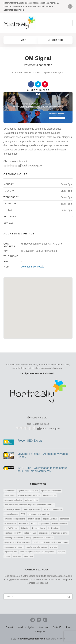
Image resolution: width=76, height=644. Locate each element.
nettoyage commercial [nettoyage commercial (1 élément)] (14, 538)
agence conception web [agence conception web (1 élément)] (51, 491)
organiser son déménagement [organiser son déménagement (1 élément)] (17, 542)
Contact (9, 627)
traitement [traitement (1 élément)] (17, 556)
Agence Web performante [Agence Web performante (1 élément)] (29, 495)
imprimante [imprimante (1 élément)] (44, 523)
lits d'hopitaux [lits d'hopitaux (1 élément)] (54, 528)
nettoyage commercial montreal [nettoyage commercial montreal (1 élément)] (40, 538)
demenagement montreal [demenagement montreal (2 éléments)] (39, 514)
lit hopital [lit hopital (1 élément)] (25, 528)
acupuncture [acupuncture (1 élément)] (10, 491)
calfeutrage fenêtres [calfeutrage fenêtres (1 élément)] (31, 509)
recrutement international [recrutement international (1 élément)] (37, 547)
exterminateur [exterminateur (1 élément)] (10, 523)
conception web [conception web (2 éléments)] (11, 514)
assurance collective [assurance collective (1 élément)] (13, 500)
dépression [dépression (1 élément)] (65, 519)
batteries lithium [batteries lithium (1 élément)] (31, 500)
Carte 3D (57, 627)
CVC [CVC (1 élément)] (23, 514)
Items (38, 73)
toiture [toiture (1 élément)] (7, 556)
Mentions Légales (26, 627)
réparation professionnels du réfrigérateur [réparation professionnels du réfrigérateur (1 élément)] (38, 552)
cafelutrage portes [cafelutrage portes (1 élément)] (12, 509)
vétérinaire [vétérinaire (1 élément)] (29, 556)
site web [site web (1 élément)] (62, 552)
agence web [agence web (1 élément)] (10, 495)
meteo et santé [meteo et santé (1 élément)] (30, 533)
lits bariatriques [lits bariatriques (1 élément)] (38, 528)
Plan (68, 627)
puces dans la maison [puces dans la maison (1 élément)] (14, 547)
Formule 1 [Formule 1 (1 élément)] (24, 523)
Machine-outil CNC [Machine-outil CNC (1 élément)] (13, 533)
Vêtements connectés (33, 267)
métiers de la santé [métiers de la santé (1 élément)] (60, 533)
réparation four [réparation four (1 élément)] (11, 552)
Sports (47, 73)
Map (21, 40)
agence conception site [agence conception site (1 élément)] (28, 491)
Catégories (40, 631)
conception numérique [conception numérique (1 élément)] (52, 509)
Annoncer (43, 627)
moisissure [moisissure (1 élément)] (44, 533)
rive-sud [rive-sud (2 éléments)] (54, 547)
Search (55, 40)
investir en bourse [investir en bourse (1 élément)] (60, 523)
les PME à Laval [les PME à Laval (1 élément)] (11, 528)
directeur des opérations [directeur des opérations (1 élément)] (15, 519)
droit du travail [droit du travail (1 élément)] (34, 519)
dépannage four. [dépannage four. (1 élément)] (50, 519)
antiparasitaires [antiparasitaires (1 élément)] (49, 495)
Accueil (27, 73)
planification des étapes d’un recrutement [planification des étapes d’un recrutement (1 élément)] (50, 542)
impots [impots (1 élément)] (34, 523)
